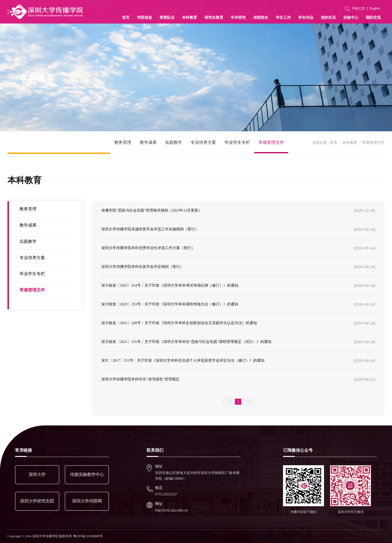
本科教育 (189, 17)
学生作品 (306, 17)
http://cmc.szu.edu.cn (172, 510)
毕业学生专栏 (237, 142)
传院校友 (261, 17)
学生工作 (283, 17)
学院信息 (144, 17)
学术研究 (238, 17)
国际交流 (373, 17)
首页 (126, 17)
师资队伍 (167, 17)
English (375, 8)
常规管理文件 (271, 142)
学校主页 (358, 8)
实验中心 (351, 17)
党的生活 (328, 17)
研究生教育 (214, 17)
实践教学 (173, 142)
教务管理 (123, 142)
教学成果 (148, 142)
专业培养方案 (203, 142)
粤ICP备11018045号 (88, 536)
